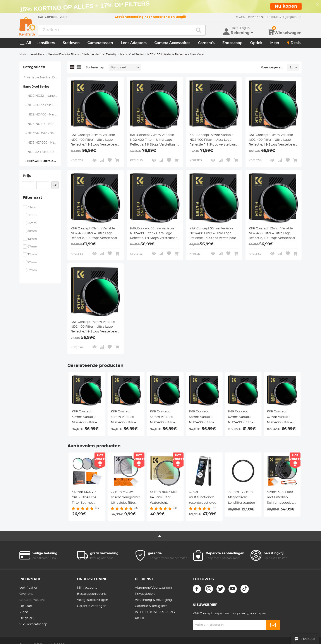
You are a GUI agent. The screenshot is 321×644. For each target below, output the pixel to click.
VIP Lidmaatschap (33, 624)
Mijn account (87, 588)
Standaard (119, 68)
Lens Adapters (134, 43)
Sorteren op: (95, 68)
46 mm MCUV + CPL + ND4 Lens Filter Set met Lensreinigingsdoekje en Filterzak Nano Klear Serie (87, 498)
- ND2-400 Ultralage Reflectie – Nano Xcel (42, 161)
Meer (275, 43)
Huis (23, 55)
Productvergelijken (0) (284, 17)
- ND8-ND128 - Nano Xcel (42, 124)
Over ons (26, 594)
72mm (32, 255)
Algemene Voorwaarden (153, 588)
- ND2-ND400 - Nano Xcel (42, 115)
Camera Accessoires (172, 43)
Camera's (206, 43)
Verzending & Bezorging (153, 600)
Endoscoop (232, 43)
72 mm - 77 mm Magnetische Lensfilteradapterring (243, 497)
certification (29, 588)
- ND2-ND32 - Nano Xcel (42, 96)
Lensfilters (46, 43)
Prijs (27, 176)
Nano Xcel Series (132, 55)
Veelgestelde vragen (93, 600)
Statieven (71, 43)
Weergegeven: (272, 68)
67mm (32, 247)
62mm (32, 239)
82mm (32, 270)
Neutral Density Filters (63, 55)
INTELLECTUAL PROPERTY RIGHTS (155, 615)
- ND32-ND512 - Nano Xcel (42, 133)
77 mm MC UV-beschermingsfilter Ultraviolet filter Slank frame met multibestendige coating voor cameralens (125, 498)
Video (24, 612)
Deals (294, 43)
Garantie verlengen (92, 606)
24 (291, 68)
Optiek (256, 43)
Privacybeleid (145, 594)
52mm (32, 215)
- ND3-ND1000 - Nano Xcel (42, 143)
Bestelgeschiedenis (92, 594)
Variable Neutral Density (100, 55)
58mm (32, 231)
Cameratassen (100, 43)
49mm (32, 208)
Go (55, 185)
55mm (32, 223)
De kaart (26, 606)
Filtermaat (32, 198)
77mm (32, 262)
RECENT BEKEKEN (249, 17)
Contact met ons (32, 600)
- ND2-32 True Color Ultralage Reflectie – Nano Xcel (42, 152)
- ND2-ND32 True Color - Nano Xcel (42, 105)
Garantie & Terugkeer (151, 606)
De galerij (27, 618)
